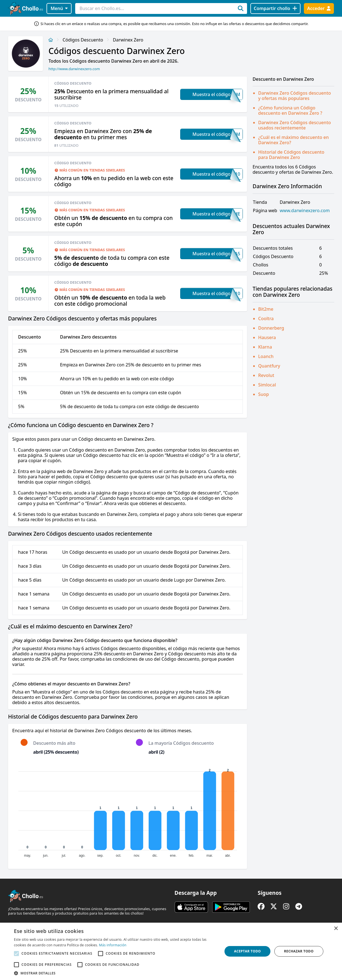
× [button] (336, 929)
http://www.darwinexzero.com (74, 69)
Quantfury (269, 366)
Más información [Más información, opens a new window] (113, 945)
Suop (264, 394)
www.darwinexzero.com (305, 211)
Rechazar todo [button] (299, 951)
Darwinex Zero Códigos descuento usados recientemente (295, 125)
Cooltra (266, 318)
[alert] (171, 951)
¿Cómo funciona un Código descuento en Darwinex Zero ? (290, 110)
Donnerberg (271, 328)
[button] (115, 973)
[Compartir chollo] (275, 8)
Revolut (266, 375)
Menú (59, 8)
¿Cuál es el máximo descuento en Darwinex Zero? (293, 140)
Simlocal (267, 385)
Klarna (265, 347)
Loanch (266, 356)
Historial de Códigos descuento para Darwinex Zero (291, 155)
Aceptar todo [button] (247, 951)
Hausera (267, 337)
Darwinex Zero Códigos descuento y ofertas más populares (295, 96)
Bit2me (266, 309)
